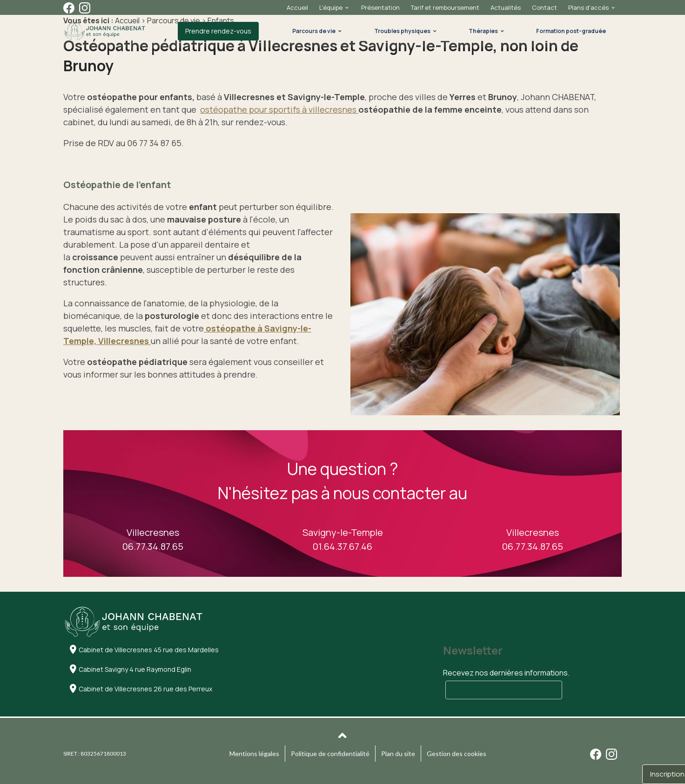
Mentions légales (254, 754)
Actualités (506, 7)
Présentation (380, 7)
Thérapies (483, 31)
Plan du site (398, 754)
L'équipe (331, 7)
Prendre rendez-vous (218, 31)
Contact (544, 7)
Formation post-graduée (571, 31)
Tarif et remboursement (445, 7)
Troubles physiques (402, 31)
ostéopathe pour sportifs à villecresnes (279, 109)
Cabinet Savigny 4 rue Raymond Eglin (135, 669)
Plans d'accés (588, 7)
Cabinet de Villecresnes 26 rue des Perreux (145, 689)
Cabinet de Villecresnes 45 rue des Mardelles (149, 650)
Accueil (297, 7)
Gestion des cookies (457, 754)
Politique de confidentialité (330, 754)
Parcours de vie (314, 31)
